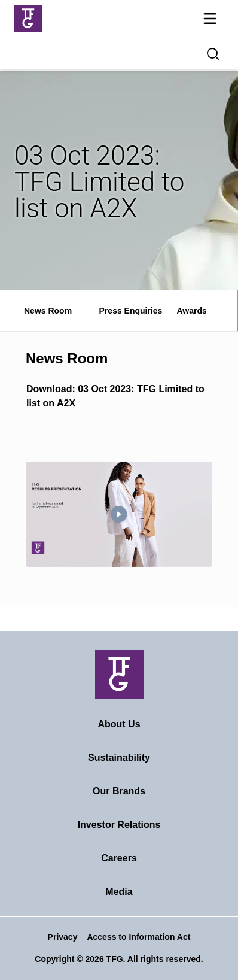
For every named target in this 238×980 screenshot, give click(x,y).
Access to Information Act (138, 937)
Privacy (63, 937)
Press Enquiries (131, 311)
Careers (119, 858)
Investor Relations (119, 825)
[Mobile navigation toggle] (210, 21)
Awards (191, 311)
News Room (48, 311)
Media (119, 892)
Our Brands (119, 791)
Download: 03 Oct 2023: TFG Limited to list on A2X (115, 396)
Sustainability (119, 758)
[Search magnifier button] (213, 54)
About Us (119, 724)
